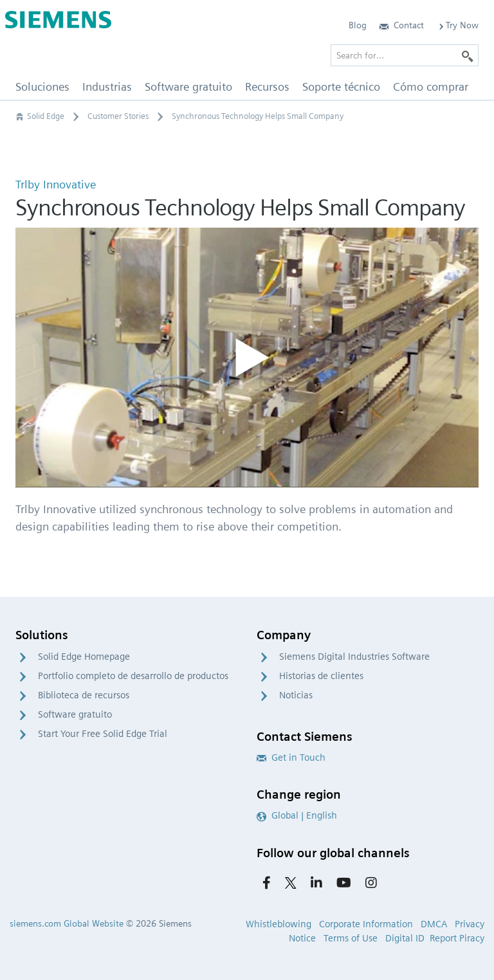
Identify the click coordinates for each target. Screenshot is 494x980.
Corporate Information (366, 924)
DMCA (434, 924)
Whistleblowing (279, 924)
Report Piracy (457, 938)
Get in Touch (291, 758)
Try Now (458, 25)
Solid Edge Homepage (84, 657)
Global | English (297, 815)
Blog (358, 25)
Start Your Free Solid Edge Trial (103, 734)
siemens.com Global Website (67, 923)
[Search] (468, 55)
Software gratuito (75, 714)
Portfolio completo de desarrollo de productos (133, 676)
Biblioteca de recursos (84, 695)
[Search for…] (405, 55)
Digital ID (405, 938)
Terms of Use (351, 938)
